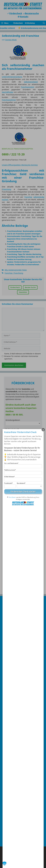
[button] (4, 864)
